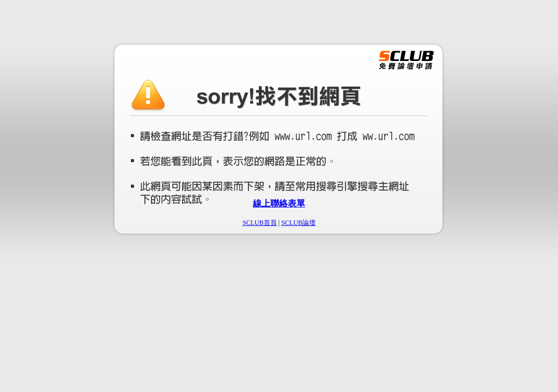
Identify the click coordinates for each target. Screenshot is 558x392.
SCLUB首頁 (260, 223)
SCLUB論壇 (298, 223)
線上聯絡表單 (279, 203)
